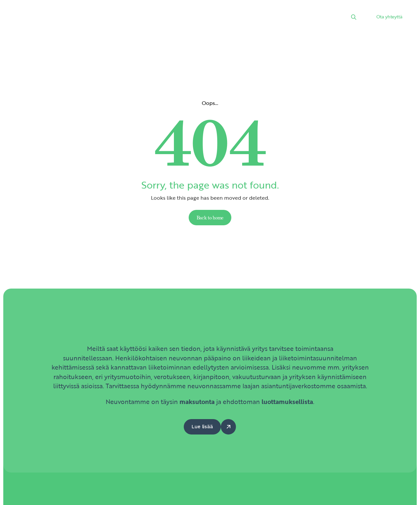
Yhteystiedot (308, 18)
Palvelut (132, 18)
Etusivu (100, 18)
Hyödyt (271, 18)
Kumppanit (235, 18)
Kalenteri (197, 18)
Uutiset (164, 18)
